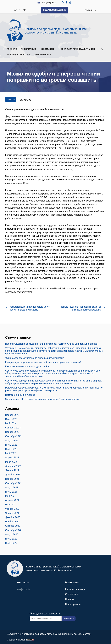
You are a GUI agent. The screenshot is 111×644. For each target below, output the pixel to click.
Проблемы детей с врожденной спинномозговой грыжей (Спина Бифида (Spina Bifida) (52, 344)
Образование (44, 55)
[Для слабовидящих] (24, 10)
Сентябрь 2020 (13, 530)
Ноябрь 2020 (12, 522)
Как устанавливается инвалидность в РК (27, 366)
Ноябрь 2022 (12, 432)
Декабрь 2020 (13, 517)
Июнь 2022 (11, 449)
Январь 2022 (12, 470)
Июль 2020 (11, 539)
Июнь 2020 (11, 543)
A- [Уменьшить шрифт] (20, 10)
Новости (11, 99)
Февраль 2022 (13, 466)
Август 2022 (12, 440)
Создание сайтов (16, 640)
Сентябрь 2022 (13, 436)
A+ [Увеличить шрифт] (15, 10)
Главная (12, 49)
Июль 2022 (11, 445)
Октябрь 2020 (13, 526)
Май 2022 (10, 453)
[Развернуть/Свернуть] (37, 50)
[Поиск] (102, 50)
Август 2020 (12, 534)
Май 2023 (10, 423)
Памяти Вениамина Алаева (20, 395)
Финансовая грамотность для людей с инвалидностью (35, 358)
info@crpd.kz (47, 3)
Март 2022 (11, 462)
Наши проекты (73, 604)
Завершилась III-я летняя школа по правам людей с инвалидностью (42, 399)
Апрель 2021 (12, 500)
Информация (29, 49)
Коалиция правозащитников (78, 49)
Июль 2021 (11, 492)
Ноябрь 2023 (12, 415)
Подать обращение (54, 10)
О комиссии (49, 49)
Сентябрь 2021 (13, 483)
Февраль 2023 (13, 428)
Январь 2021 (12, 513)
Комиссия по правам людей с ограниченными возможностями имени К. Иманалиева (56, 31)
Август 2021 (12, 487)
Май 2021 (10, 496)
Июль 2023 (11, 419)
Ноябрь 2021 (12, 479)
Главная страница (75, 589)
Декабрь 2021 (13, 475)
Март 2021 (11, 505)
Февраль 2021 (13, 509)
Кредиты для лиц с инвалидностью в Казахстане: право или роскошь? (43, 362)
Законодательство (19, 55)
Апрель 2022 (12, 457)
